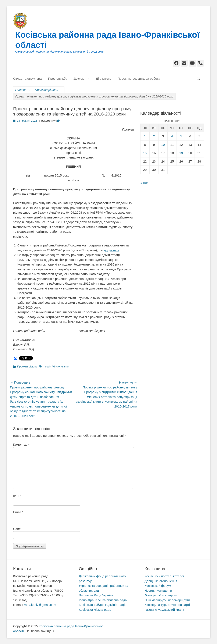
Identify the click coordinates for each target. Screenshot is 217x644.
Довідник (151, 581)
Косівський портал (158, 576)
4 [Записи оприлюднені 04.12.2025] (172, 136)
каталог (179, 576)
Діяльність (103, 79)
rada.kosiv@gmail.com (40, 605)
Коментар (21, 444)
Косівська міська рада (95, 610)
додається (111, 250)
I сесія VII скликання (56, 367)
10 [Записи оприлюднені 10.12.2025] (163, 145)
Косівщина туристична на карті (167, 605)
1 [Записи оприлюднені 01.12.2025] (145, 136)
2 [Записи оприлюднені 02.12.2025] (154, 136)
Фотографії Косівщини (161, 595)
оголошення (168, 581)
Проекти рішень (49, 90)
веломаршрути (179, 600)
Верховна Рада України (96, 595)
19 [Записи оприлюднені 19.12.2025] (181, 153)
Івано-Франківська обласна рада (103, 600)
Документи (81, 79)
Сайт (17, 529)
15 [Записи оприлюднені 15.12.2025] (145, 153)
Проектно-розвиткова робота (139, 79)
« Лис (144, 183)
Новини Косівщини (158, 590)
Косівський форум (158, 586)
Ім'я (17, 496)
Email (18, 512)
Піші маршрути (156, 600)
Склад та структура (27, 79)
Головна (23, 90)
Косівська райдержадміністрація (103, 605)
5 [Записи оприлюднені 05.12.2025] (181, 136)
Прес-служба (58, 79)
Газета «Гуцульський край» (164, 610)
